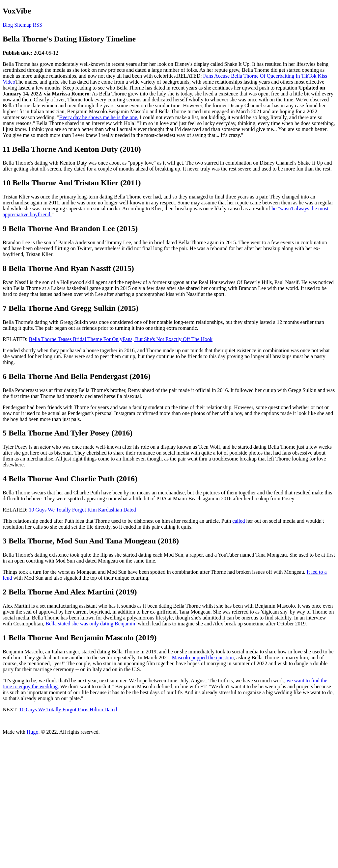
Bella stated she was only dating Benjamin (90, 624)
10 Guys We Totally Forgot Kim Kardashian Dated (83, 510)
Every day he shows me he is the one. (99, 117)
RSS (38, 25)
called (239, 521)
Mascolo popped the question (203, 658)
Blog (8, 25)
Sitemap (23, 25)
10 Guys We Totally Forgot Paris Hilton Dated (68, 710)
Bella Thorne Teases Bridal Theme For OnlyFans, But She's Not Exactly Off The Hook (121, 339)
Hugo (33, 732)
